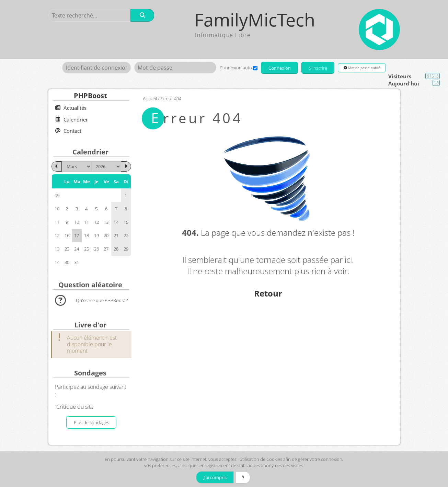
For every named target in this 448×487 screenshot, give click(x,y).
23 (67, 249)
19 (96, 235)
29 (126, 249)
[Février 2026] (57, 166)
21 (116, 235)
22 (126, 235)
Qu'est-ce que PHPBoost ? (102, 300)
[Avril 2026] (126, 166)
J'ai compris (214, 477)
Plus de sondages (91, 422)
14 (116, 222)
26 (96, 249)
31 (77, 262)
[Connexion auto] (255, 68)
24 (77, 249)
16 (67, 235)
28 (116, 249)
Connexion (279, 68)
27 (106, 249)
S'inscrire (318, 68)
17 (77, 235)
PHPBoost (90, 96)
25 (87, 249)
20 (106, 235)
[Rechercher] (142, 15)
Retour (268, 293)
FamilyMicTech (255, 20)
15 (126, 222)
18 (87, 235)
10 (77, 222)
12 (96, 222)
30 (67, 262)
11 (87, 222)
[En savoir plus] (243, 477)
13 (106, 222)
